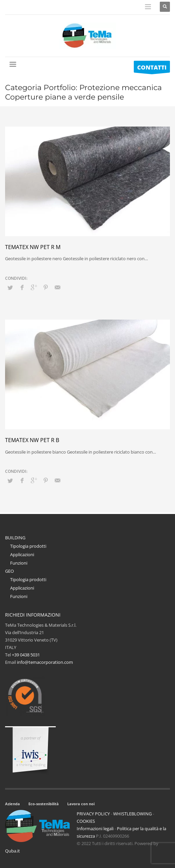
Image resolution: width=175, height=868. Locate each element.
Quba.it (12, 851)
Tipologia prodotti (28, 546)
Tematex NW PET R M (33, 247)
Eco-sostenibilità (44, 804)
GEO (9, 571)
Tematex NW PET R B (32, 440)
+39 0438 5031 (26, 655)
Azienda (12, 804)
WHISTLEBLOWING (132, 814)
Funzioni (19, 563)
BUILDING (15, 538)
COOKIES (86, 821)
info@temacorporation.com (45, 662)
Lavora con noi (81, 804)
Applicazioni (22, 554)
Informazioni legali (95, 829)
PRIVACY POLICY (93, 814)
